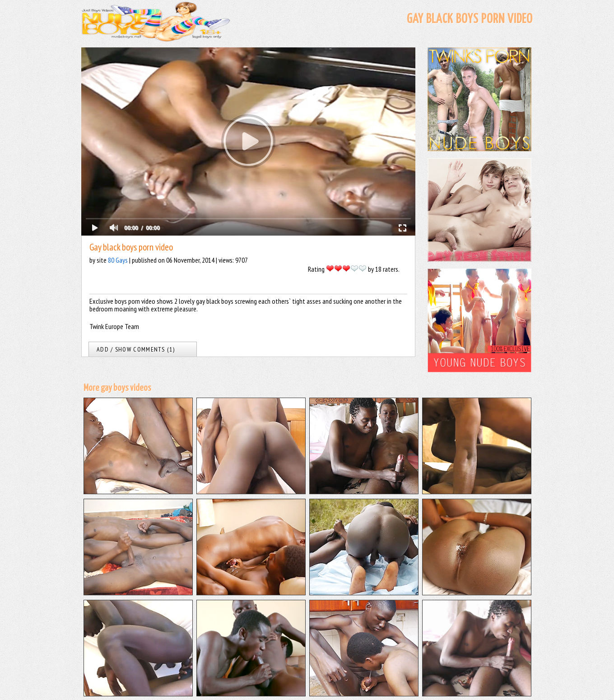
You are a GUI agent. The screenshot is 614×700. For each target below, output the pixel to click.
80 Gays (118, 260)
